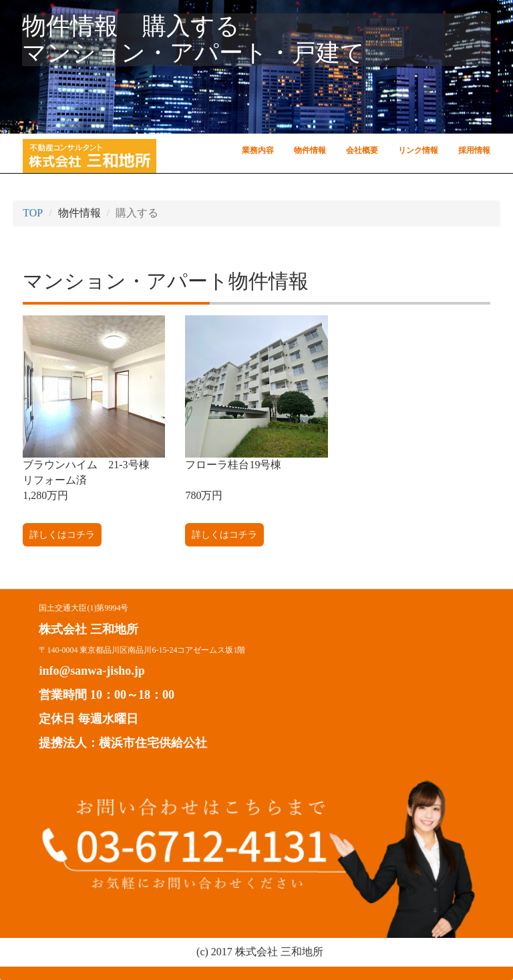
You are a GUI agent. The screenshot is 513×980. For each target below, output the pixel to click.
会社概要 (362, 150)
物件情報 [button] (310, 150)
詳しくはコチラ (62, 535)
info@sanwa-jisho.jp (92, 671)
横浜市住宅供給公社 (153, 743)
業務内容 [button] (258, 150)
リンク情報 (418, 150)
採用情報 (474, 150)
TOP (33, 213)
